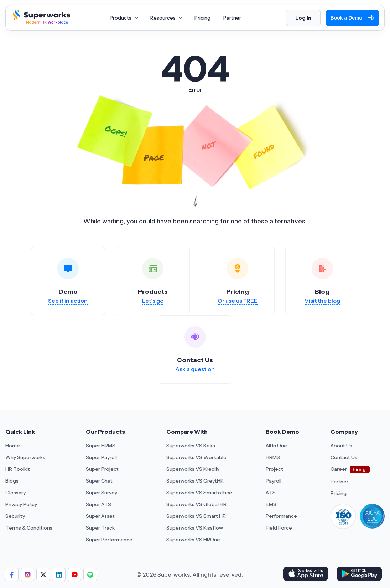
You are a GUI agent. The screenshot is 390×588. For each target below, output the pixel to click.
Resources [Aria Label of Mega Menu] (166, 18)
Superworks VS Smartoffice (199, 493)
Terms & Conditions (29, 528)
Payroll (274, 481)
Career (339, 469)
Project (274, 469)
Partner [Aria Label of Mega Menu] (232, 18)
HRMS (273, 457)
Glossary (15, 493)
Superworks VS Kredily (193, 469)
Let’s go (153, 301)
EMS (271, 504)
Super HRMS (101, 446)
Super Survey (102, 493)
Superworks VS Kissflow (195, 528)
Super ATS (98, 504)
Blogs (12, 481)
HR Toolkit (18, 469)
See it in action (68, 301)
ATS (271, 493)
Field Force (279, 528)
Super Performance (109, 540)
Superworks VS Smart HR (196, 516)
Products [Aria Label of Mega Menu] (124, 18)
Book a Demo (352, 18)
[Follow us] (12, 574)
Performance (281, 516)
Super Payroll (101, 457)
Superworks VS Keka (191, 446)
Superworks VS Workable (196, 457)
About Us (341, 446)
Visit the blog (322, 301)
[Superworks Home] (41, 22)
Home (13, 446)
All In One (276, 446)
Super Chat (99, 481)
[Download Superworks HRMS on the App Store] (307, 574)
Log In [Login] (303, 18)
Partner (339, 482)
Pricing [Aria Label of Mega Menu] (202, 18)
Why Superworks (25, 457)
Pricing (339, 493)
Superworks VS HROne (193, 540)
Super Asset (100, 516)
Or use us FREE (238, 301)
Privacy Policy (21, 504)
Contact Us (344, 457)
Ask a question (195, 369)
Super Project (102, 469)
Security (15, 516)
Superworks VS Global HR (196, 504)
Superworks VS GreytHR (195, 481)
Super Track (100, 528)
